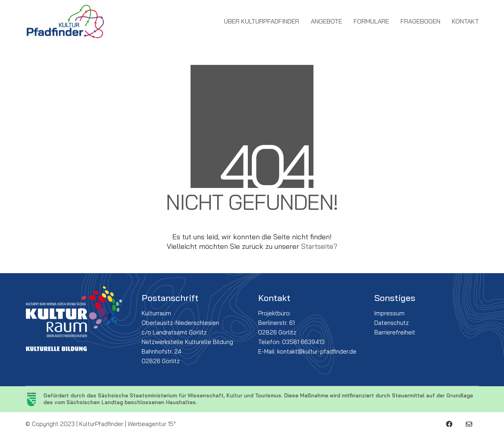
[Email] (469, 424)
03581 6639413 (303, 342)
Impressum (389, 313)
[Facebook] (449, 424)
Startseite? (319, 246)
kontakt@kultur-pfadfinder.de (317, 351)
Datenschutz (392, 323)
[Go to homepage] (65, 22)
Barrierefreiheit (395, 332)
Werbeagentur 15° (152, 424)
